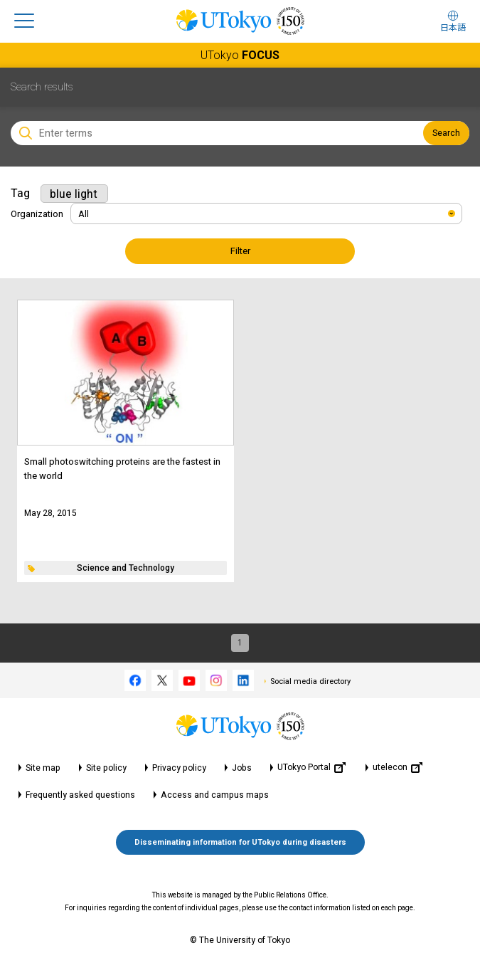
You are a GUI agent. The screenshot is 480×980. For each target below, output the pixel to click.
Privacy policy (179, 768)
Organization (37, 214)
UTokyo (240, 55)
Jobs (242, 768)
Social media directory (310, 681)
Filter (240, 251)
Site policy (106, 768)
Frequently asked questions (80, 795)
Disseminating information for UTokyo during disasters (240, 842)
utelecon (398, 768)
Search (446, 133)
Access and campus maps (215, 795)
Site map (43, 768)
